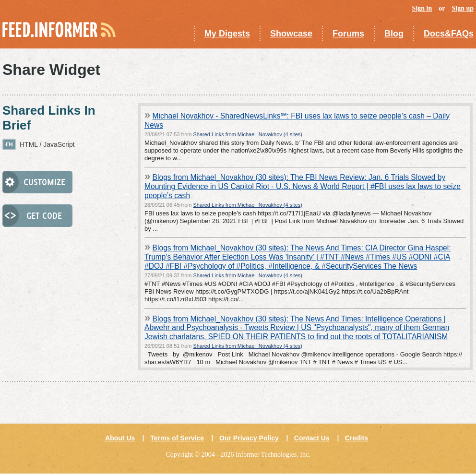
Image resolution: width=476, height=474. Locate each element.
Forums (348, 34)
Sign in (422, 8)
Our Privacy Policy (249, 438)
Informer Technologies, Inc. (273, 455)
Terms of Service (177, 438)
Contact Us (312, 438)
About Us (120, 438)
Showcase (291, 34)
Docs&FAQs (449, 34)
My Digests (227, 34)
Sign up (463, 8)
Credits (357, 438)
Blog (394, 34)
